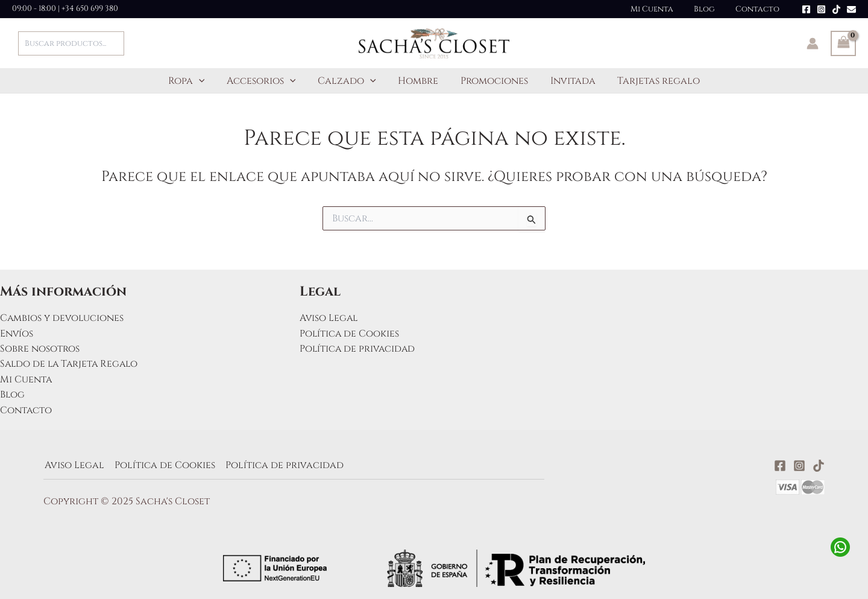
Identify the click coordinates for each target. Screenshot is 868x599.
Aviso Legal (329, 317)
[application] (207, 81)
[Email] (851, 9)
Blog (712, 9)
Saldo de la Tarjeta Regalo (71, 364)
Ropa (195, 81)
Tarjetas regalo (650, 81)
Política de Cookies (350, 333)
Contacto (760, 9)
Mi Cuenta (664, 9)
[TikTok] (836, 9)
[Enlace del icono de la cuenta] (813, 43)
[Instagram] (821, 9)
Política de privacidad (359, 348)
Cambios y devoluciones (63, 317)
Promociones (491, 81)
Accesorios (267, 81)
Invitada (567, 81)
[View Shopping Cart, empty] (843, 43)
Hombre (418, 81)
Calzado (350, 81)
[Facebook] (806, 9)
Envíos (17, 333)
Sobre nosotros (40, 348)
